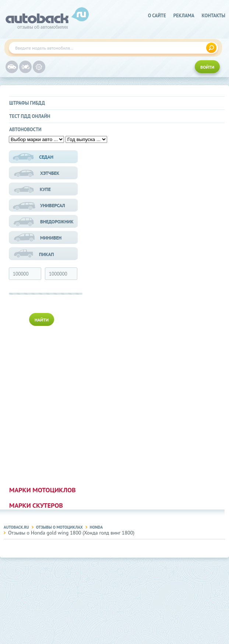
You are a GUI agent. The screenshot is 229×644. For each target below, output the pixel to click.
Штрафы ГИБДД (27, 103)
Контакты (214, 16)
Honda (96, 527)
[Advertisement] (44, 404)
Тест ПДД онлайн (30, 116)
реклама (184, 16)
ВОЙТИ (207, 67)
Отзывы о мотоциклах (59, 527)
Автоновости (25, 129)
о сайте (157, 16)
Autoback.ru (16, 527)
